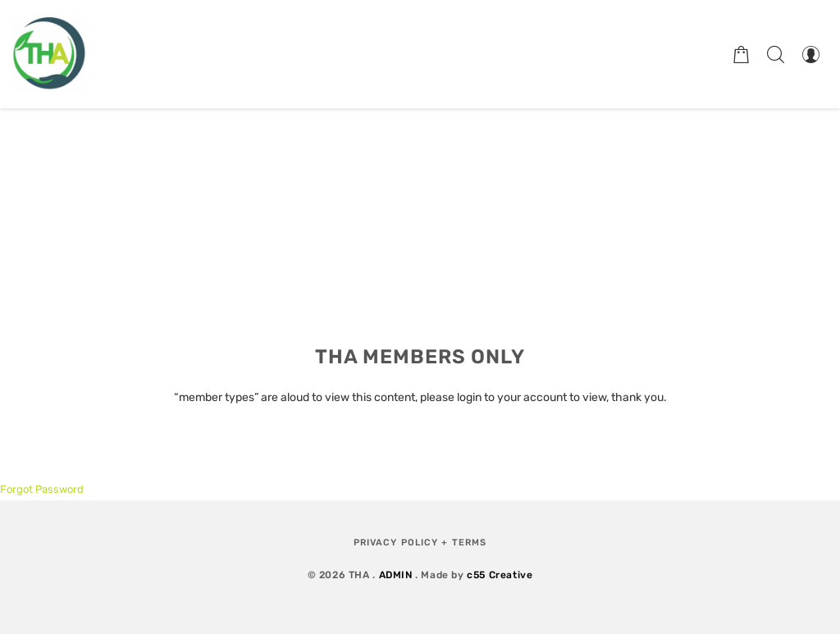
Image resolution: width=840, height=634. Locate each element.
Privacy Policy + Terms (420, 543)
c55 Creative (500, 575)
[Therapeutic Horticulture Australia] (49, 54)
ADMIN (396, 575)
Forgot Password (42, 489)
